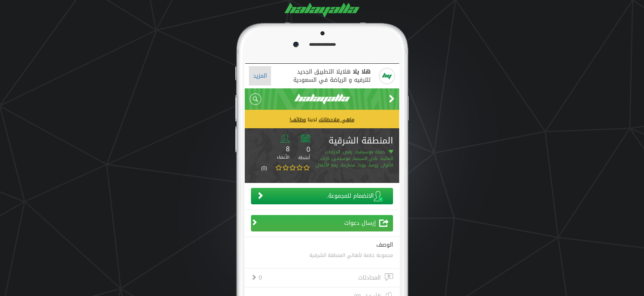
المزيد (260, 76)
